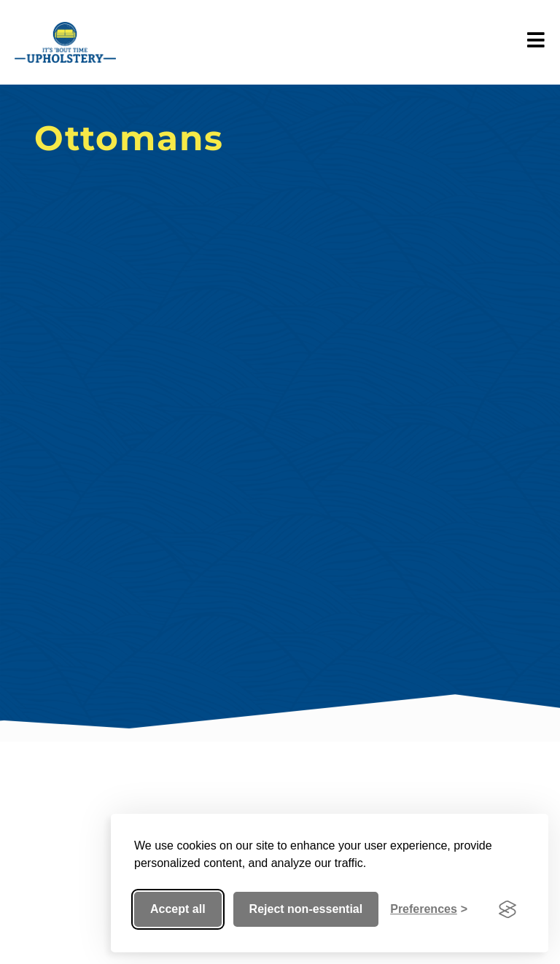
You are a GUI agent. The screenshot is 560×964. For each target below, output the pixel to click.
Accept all (178, 909)
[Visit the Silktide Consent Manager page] (507, 909)
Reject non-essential (306, 909)
